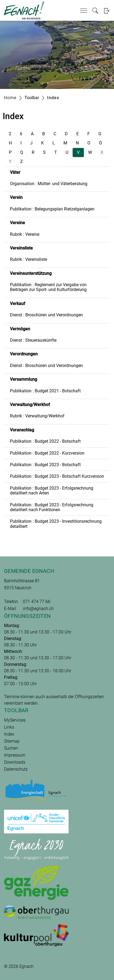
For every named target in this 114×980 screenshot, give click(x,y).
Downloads (15, 762)
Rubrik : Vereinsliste (28, 259)
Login (107, 11)
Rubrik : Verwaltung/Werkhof (37, 416)
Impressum (15, 755)
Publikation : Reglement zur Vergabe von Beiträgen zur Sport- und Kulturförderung (48, 287)
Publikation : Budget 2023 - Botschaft (45, 465)
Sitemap (12, 741)
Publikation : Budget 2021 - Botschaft (45, 391)
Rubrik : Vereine (25, 234)
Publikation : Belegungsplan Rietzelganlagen (52, 209)
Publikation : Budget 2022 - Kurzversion (47, 453)
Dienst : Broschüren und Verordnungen (46, 315)
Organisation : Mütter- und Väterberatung (49, 184)
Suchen (11, 748)
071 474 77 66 (37, 602)
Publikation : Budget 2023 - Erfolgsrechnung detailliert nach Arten (52, 491)
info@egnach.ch (38, 609)
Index (9, 734)
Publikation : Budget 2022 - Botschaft (45, 441)
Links (9, 727)
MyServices (15, 720)
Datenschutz (16, 769)
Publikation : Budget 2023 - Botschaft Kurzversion (57, 476)
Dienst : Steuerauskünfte (33, 340)
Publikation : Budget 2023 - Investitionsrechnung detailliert (56, 524)
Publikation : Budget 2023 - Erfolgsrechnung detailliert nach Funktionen (52, 507)
